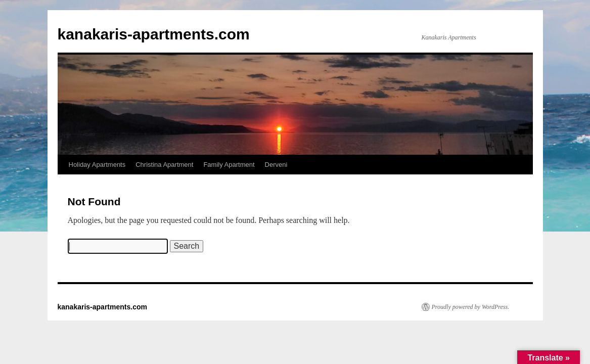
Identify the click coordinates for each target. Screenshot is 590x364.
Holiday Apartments (97, 165)
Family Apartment (229, 165)
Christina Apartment (164, 165)
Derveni (276, 165)
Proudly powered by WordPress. (471, 307)
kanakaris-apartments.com (154, 34)
